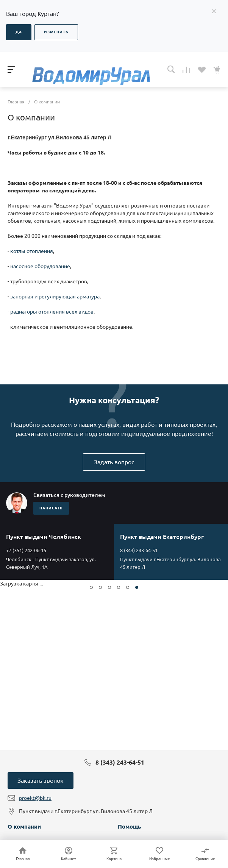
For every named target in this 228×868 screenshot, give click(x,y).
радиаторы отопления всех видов (52, 312)
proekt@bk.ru (35, 798)
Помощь (129, 827)
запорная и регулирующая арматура (55, 297)
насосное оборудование (40, 266)
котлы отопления (32, 251)
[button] (91, 587)
